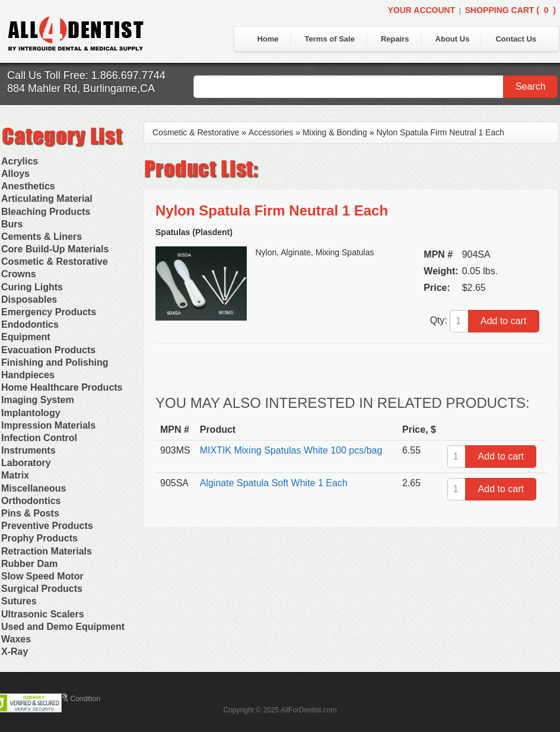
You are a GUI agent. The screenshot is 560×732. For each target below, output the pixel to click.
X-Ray (15, 652)
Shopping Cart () (510, 10)
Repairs (395, 39)
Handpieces (28, 375)
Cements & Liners (42, 237)
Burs (12, 224)
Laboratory (26, 463)
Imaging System (38, 400)
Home (268, 39)
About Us (453, 39)
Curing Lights (32, 287)
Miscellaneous (34, 488)
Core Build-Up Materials (55, 249)
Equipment (26, 337)
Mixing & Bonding (335, 132)
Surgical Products (42, 589)
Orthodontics (31, 501)
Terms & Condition (71, 699)
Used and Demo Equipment (63, 627)
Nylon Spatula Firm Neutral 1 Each (440, 132)
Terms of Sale (330, 39)
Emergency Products (49, 312)
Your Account (421, 10)
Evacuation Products (48, 350)
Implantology (31, 413)
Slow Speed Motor (42, 576)
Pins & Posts (30, 513)
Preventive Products (47, 526)
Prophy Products (39, 538)
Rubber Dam (29, 564)
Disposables (29, 300)
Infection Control (39, 438)
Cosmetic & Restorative (55, 262)
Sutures (19, 601)
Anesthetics (28, 186)
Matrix (15, 475)
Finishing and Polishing (55, 362)
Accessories (271, 132)
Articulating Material (47, 199)
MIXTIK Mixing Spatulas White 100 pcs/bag (291, 450)
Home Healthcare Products (62, 387)
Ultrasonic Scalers (43, 614)
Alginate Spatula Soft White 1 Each (274, 483)
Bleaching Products (46, 212)
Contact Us (516, 39)
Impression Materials (48, 425)
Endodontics (30, 324)
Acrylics (20, 161)
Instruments (28, 450)
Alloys (15, 174)
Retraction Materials (47, 551)
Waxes (16, 639)
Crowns (19, 274)
